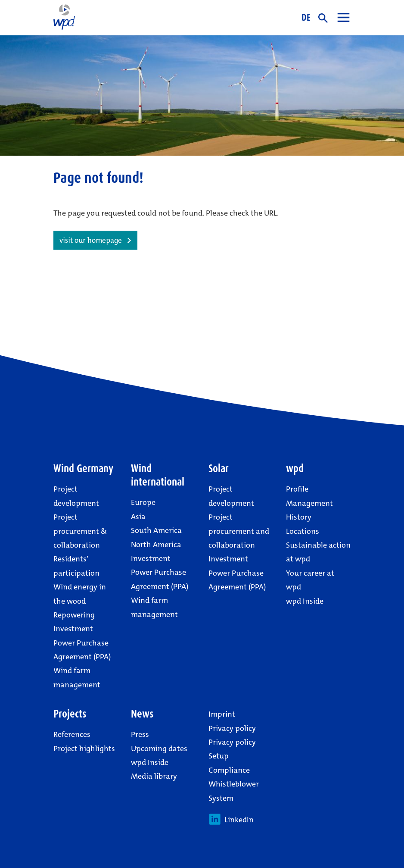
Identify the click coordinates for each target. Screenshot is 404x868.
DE (306, 17)
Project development (76, 496)
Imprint (222, 714)
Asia (138, 517)
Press (140, 734)
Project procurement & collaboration (80, 531)
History (299, 517)
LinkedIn (231, 819)
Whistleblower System (234, 791)
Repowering (74, 615)
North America (156, 545)
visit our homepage (91, 240)
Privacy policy (232, 728)
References (72, 734)
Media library (154, 776)
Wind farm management (77, 677)
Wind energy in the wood (80, 594)
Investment (73, 629)
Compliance (229, 770)
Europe (143, 502)
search (323, 18)
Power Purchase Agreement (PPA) (82, 650)
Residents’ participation (76, 566)
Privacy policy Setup (232, 749)
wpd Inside (305, 601)
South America (156, 530)
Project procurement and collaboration (239, 531)
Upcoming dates (159, 749)
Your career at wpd (310, 580)
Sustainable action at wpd (318, 552)
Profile (297, 489)
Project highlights (84, 749)
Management (309, 503)
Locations (303, 531)
